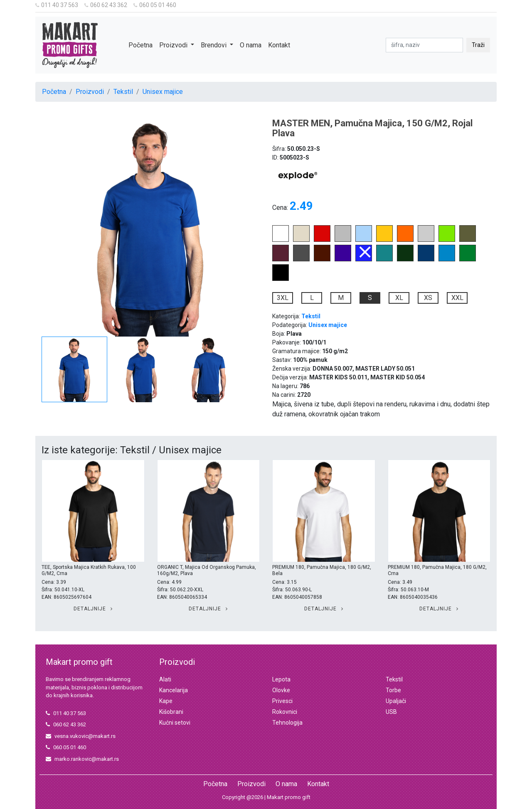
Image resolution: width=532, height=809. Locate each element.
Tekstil (123, 92)
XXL (457, 298)
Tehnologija (287, 723)
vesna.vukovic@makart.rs (81, 736)
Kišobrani (171, 712)
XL (399, 298)
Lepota (281, 679)
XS (428, 298)
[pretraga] (424, 45)
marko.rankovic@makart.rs (82, 759)
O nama (251, 45)
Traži (478, 45)
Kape (166, 701)
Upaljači (396, 701)
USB (391, 712)
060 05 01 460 (155, 5)
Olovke (281, 690)
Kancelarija (174, 690)
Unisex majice (163, 92)
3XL (283, 298)
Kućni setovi (175, 723)
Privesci (282, 701)
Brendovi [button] (214, 45)
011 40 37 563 (57, 5)
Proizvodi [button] (174, 45)
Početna (140, 45)
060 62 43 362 (106, 5)
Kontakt (279, 45)
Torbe (393, 690)
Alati (165, 679)
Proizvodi (90, 92)
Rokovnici (285, 712)
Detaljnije (93, 609)
